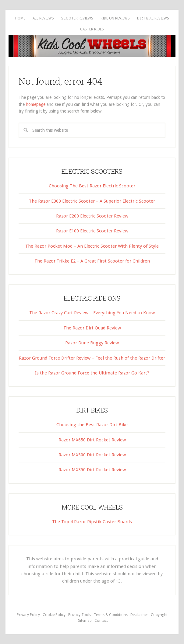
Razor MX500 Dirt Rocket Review (92, 455)
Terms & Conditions (111, 615)
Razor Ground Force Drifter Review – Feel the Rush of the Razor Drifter (92, 358)
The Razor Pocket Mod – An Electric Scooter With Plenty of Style (92, 246)
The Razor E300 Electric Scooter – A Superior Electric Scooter (92, 201)
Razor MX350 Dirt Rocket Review (92, 470)
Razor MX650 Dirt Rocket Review (92, 440)
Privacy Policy (28, 615)
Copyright (159, 615)
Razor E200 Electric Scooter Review (92, 216)
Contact (101, 621)
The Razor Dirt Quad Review (92, 328)
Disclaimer (139, 615)
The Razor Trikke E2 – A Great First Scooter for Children (92, 261)
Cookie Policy (54, 615)
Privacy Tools (80, 615)
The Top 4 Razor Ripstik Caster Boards (92, 522)
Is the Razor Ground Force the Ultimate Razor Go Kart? (92, 373)
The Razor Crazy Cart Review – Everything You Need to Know (92, 313)
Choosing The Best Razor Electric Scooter (92, 186)
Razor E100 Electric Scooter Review (92, 231)
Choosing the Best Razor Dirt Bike (92, 425)
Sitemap (85, 621)
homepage (36, 104)
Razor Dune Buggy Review (92, 343)
